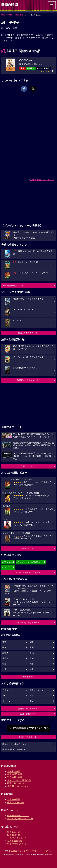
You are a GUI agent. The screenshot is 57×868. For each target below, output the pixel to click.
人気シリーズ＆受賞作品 (19, 780)
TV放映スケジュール (17, 838)
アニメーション (37, 690)
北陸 (32, 658)
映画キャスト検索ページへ (14, 744)
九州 (4, 669)
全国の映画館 (14, 799)
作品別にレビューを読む (19, 786)
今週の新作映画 (15, 774)
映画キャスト (22, 15)
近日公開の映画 (15, 777)
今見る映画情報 (15, 841)
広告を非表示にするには (42, 180)
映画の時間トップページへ (14, 750)
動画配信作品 (14, 835)
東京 (4, 642)
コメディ (6, 701)
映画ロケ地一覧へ (28, 714)
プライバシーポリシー (43, 851)
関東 (32, 642)
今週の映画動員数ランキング (15, 286)
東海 (32, 648)
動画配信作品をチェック (28, 380)
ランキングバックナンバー (20, 819)
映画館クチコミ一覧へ (28, 709)
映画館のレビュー (16, 802)
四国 (32, 664)
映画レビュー (28, 548)
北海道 (5, 653)
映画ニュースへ (28, 466)
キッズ (33, 696)
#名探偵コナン (37, 562)
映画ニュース (14, 832)
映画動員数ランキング (18, 816)
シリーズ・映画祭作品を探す (28, 572)
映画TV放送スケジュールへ (28, 623)
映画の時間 (7, 15)
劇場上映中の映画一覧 (28, 333)
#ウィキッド (22, 562)
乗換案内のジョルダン (19, 851)
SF (4, 696)
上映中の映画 (14, 771)
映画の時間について (28, 737)
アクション (7, 690)
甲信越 (5, 658)
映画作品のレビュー (17, 783)
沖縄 (32, 669)
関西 (4, 648)
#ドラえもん (7, 562)
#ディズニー (7, 567)
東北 (32, 653)
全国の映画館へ (28, 677)
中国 (4, 664)
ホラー (33, 701)
